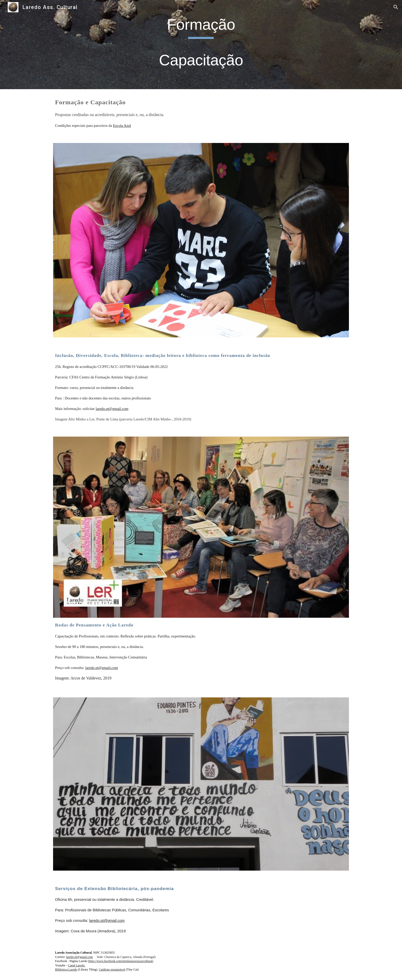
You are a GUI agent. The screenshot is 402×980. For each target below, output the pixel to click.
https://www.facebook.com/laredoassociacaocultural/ (121, 961)
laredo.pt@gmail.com (112, 409)
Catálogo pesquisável (112, 969)
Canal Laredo (77, 965)
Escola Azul (122, 126)
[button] (396, 7)
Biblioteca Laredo (66, 969)
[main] (201, 45)
